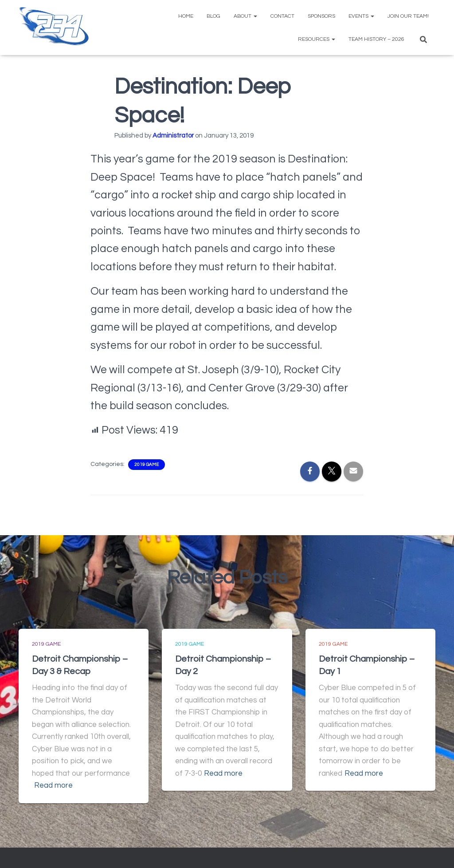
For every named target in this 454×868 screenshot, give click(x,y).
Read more (53, 785)
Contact (282, 16)
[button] (255, 16)
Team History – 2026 (376, 39)
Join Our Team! (408, 16)
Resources (317, 39)
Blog (213, 16)
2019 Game (147, 465)
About (245, 16)
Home (186, 16)
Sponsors (321, 16)
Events (361, 16)
